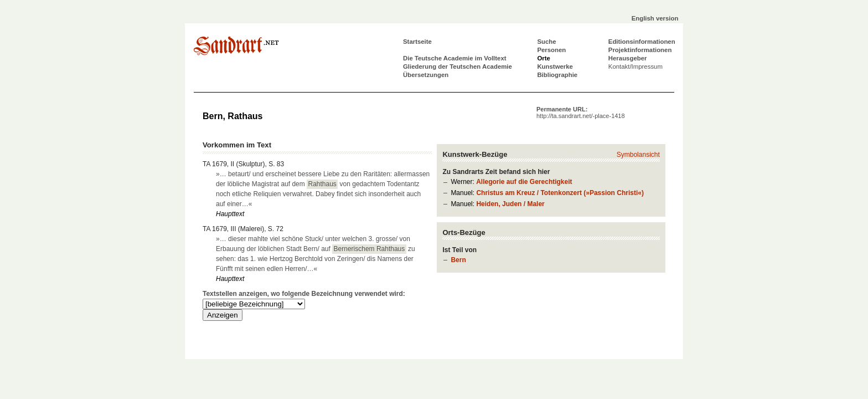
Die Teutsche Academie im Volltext (455, 58)
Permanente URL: (581, 112)
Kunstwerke (555, 66)
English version (655, 18)
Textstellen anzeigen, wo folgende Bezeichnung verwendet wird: (304, 294)
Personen (551, 50)
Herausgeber (628, 58)
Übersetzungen (426, 75)
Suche (546, 42)
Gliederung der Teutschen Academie (458, 66)
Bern (458, 260)
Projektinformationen (640, 50)
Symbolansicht (638, 155)
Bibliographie (557, 75)
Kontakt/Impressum (635, 66)
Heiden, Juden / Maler (510, 204)
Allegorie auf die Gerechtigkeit (524, 182)
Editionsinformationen (642, 42)
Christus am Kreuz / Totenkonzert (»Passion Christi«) (560, 193)
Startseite (417, 42)
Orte (543, 58)
